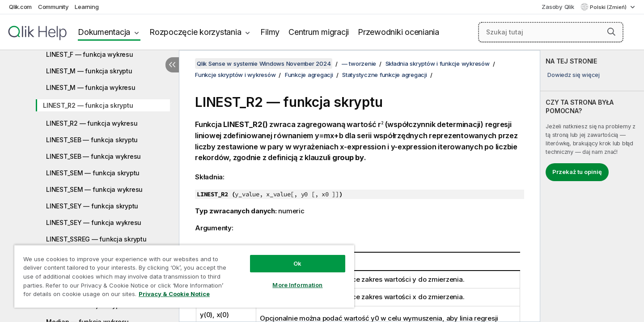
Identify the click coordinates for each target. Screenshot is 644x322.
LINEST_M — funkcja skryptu (89, 71)
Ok (297, 263)
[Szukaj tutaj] (551, 32)
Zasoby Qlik (558, 7)
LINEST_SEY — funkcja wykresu (94, 222)
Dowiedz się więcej (574, 75)
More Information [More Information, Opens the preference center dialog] (297, 285)
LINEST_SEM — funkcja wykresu (94, 189)
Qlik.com (20, 7)
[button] (611, 32)
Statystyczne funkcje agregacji (385, 75)
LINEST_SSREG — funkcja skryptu (96, 239)
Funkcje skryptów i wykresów (235, 75)
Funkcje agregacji (309, 75)
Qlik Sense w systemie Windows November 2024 (264, 64)
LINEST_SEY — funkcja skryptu (92, 206)
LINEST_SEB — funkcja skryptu (92, 140)
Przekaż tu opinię (577, 172)
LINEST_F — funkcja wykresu (90, 54)
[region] (184, 276)
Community (53, 7)
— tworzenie (359, 64)
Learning (87, 7)
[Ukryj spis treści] (172, 65)
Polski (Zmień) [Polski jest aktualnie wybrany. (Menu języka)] (609, 7)
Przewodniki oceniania (398, 32)
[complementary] (592, 186)
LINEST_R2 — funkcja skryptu (88, 105)
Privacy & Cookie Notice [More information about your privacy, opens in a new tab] (174, 294)
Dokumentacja (104, 32)
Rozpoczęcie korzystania (195, 32)
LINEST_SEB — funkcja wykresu (93, 156)
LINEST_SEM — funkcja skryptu (93, 173)
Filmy (270, 32)
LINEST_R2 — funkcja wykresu (92, 123)
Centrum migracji (319, 32)
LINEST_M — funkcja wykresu (91, 87)
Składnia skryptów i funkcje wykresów (438, 64)
